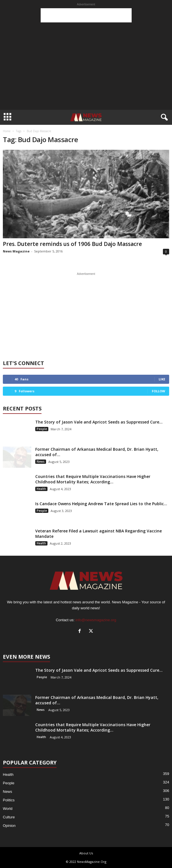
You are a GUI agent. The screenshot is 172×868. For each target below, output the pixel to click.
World (8, 809)
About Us (86, 853)
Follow (158, 391)
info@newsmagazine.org (96, 620)
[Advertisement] (86, 15)
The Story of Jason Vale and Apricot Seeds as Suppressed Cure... (99, 422)
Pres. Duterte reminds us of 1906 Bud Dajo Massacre (72, 244)
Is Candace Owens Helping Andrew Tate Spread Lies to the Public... (101, 504)
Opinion (9, 826)
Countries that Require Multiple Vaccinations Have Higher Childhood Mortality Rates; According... (93, 479)
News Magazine (16, 251)
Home (7, 131)
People (42, 429)
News (41, 462)
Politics (9, 800)
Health (41, 489)
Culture (9, 817)
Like (162, 379)
